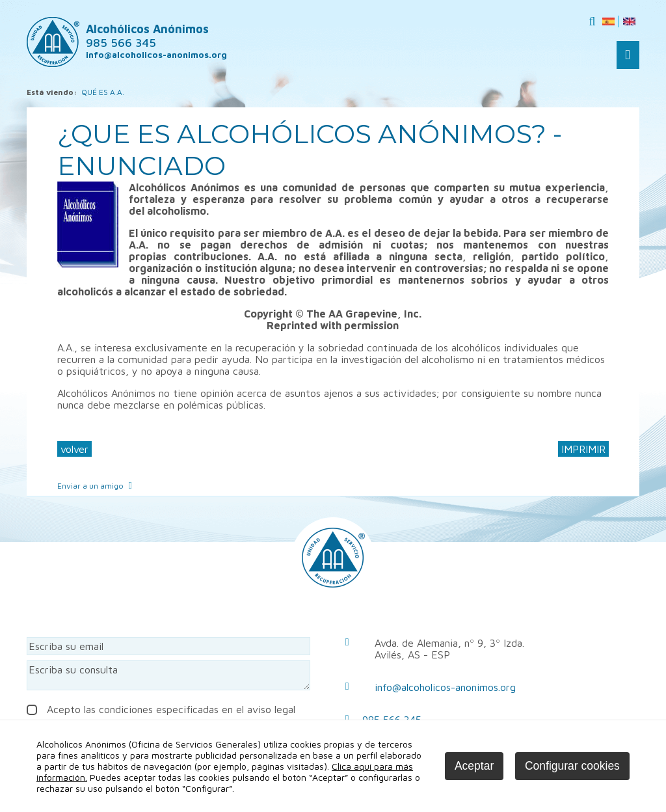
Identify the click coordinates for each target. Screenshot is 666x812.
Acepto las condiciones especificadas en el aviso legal (161, 709)
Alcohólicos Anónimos (147, 36)
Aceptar (474, 766)
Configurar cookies (572, 766)
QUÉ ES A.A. (103, 92)
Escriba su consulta (168, 675)
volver (74, 449)
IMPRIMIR (583, 449)
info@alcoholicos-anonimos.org (445, 687)
